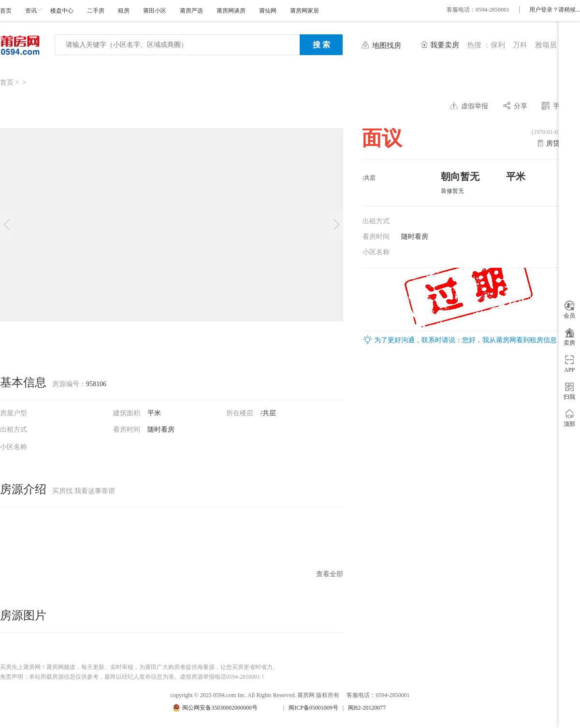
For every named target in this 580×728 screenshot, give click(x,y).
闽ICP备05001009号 (313, 708)
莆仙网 (268, 11)
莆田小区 (155, 11)
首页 (6, 11)
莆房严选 (191, 11)
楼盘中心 (62, 11)
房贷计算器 (563, 143)
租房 (124, 11)
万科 (520, 45)
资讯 (31, 11)
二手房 (96, 11)
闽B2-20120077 (367, 708)
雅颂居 (546, 45)
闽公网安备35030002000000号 (220, 708)
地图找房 (387, 45)
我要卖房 (445, 45)
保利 (498, 45)
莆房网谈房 (231, 11)
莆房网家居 (304, 11)
